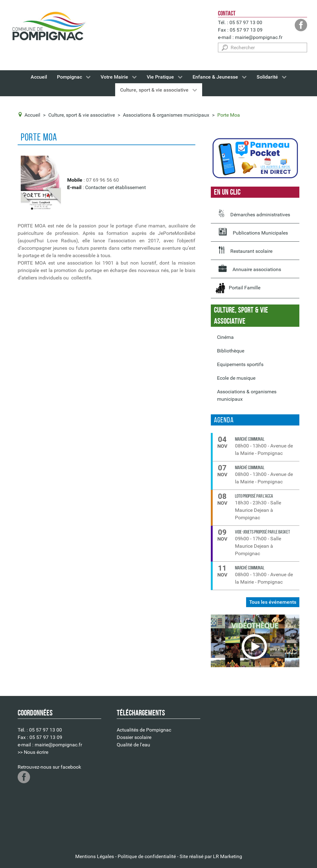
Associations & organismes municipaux (247, 395)
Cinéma (225, 337)
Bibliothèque (231, 351)
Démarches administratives (254, 214)
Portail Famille (238, 288)
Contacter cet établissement (115, 187)
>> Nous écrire (33, 752)
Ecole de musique (236, 378)
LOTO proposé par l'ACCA (254, 496)
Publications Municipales (253, 232)
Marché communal (250, 439)
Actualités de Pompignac (144, 730)
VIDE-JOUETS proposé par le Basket (263, 532)
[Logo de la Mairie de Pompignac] (49, 27)
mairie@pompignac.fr (259, 37)
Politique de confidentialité (147, 856)
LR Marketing (228, 856)
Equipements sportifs (240, 364)
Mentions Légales (95, 856)
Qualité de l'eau (133, 745)
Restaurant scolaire (245, 250)
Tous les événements (273, 602)
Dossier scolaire (134, 737)
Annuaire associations (250, 268)
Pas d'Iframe (258, 773)
